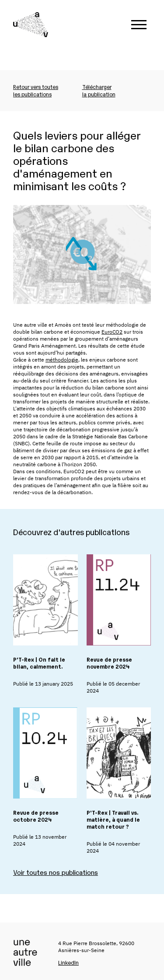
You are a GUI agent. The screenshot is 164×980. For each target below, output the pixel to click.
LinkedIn (68, 963)
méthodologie (62, 360)
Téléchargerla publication (99, 90)
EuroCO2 (112, 332)
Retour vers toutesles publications (36, 90)
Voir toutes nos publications (56, 872)
